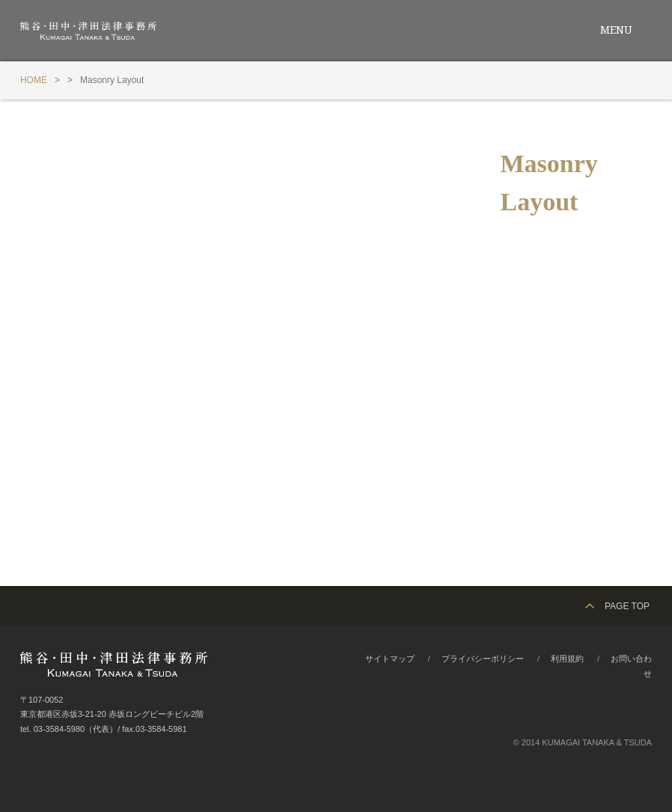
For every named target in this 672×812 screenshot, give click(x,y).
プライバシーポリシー (483, 659)
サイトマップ (390, 659)
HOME (34, 80)
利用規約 (567, 659)
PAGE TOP (627, 606)
